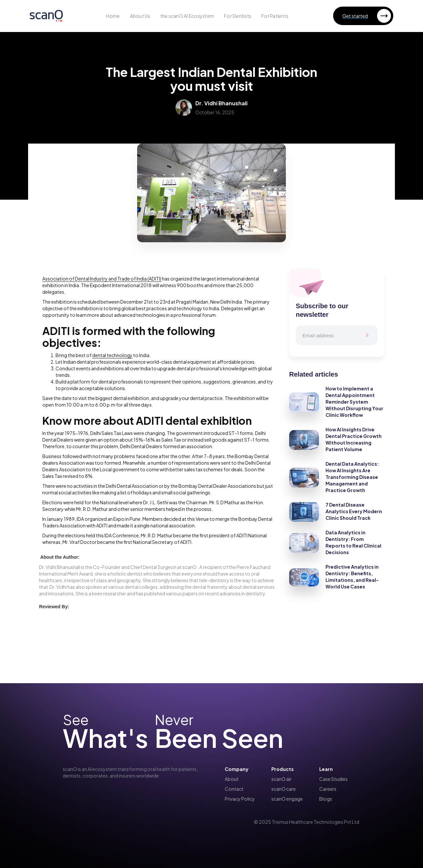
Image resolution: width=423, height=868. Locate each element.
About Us (140, 16)
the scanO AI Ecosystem (187, 16)
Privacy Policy (240, 799)
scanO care (284, 789)
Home (113, 16)
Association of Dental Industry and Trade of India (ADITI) (102, 279)
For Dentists (238, 16)
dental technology (112, 355)
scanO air (281, 779)
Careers (328, 789)
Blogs (326, 799)
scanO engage (287, 799)
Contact (234, 789)
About (232, 779)
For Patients (275, 16)
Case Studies (333, 779)
